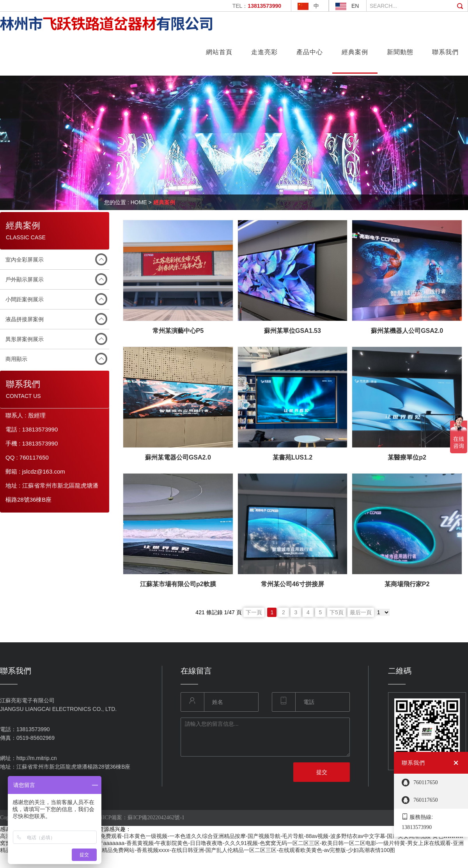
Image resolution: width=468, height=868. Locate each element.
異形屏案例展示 (25, 339)
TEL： (257, 6)
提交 (322, 772)
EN (355, 6)
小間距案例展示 (25, 299)
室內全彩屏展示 (25, 260)
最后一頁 (361, 612)
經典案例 (164, 202)
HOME (139, 202)
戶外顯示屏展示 (25, 279)
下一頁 (254, 612)
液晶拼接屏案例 (25, 319)
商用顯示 (16, 359)
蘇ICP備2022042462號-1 (156, 818)
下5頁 (337, 612)
